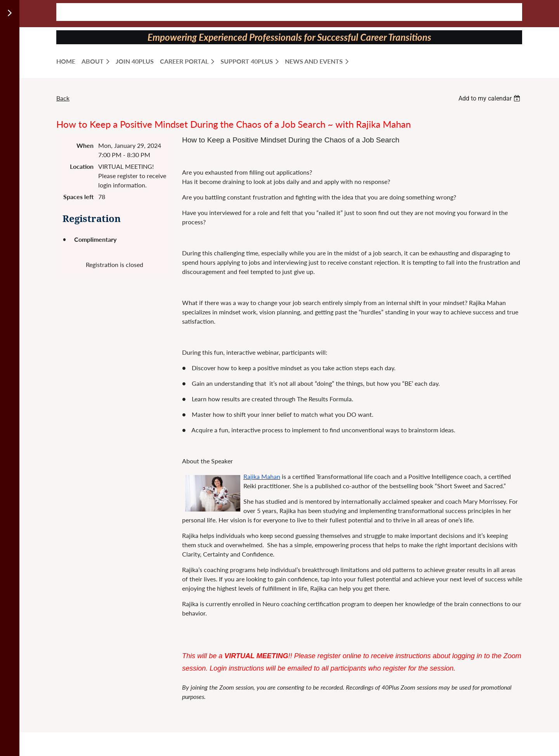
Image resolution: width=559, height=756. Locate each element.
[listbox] (490, 98)
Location (82, 166)
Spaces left (78, 197)
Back (63, 98)
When (85, 145)
